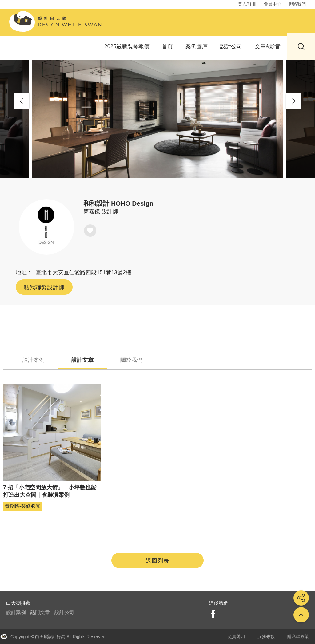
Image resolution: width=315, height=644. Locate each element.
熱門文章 (40, 613)
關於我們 (145, 360)
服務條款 (266, 637)
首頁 (167, 46)
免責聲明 (236, 637)
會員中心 (273, 4)
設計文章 (90, 360)
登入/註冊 (247, 4)
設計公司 (231, 46)
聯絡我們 (297, 4)
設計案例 (36, 360)
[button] (294, 101)
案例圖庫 (197, 46)
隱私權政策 (298, 637)
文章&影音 (268, 46)
